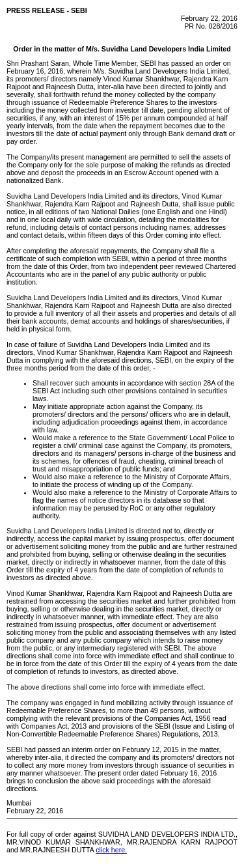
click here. (111, 850)
